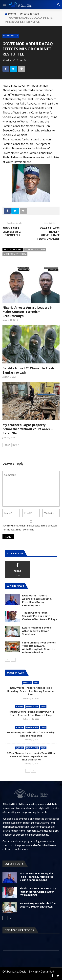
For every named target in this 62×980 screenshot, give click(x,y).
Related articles (13, 250)
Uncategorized (11, 36)
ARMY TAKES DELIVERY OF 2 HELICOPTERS (11, 232)
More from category (15, 254)
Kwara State (32, 706)
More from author (35, 250)
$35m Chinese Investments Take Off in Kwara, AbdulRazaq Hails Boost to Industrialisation (39, 647)
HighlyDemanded (43, 972)
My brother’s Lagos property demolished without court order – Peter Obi (28, 429)
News (36, 683)
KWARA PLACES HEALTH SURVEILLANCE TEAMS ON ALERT (48, 233)
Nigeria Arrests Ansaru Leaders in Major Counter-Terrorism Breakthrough (28, 312)
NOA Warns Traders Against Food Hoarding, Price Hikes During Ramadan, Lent (37, 600)
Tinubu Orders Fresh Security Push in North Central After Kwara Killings (40, 616)
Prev (7, 445)
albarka (7, 60)
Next (16, 445)
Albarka (27, 683)
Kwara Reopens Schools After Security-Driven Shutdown (37, 631)
